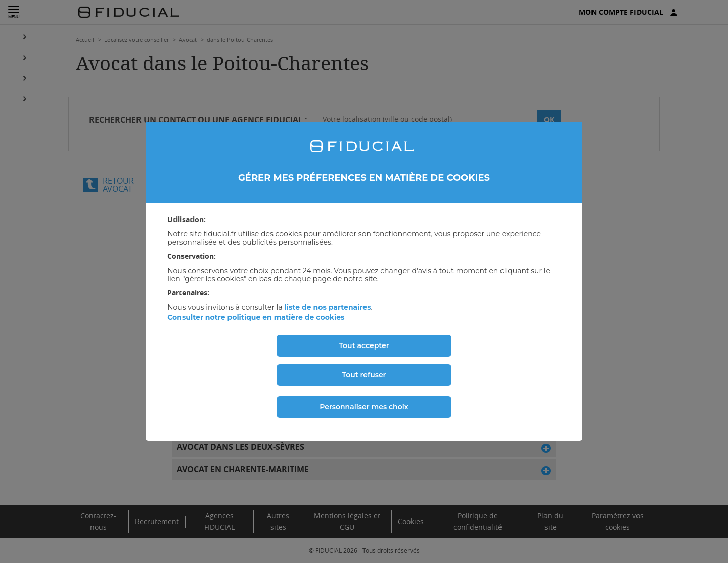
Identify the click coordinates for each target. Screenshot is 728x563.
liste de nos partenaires (327, 307)
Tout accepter (364, 345)
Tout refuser (364, 375)
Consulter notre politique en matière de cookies (256, 317)
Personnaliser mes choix (364, 407)
